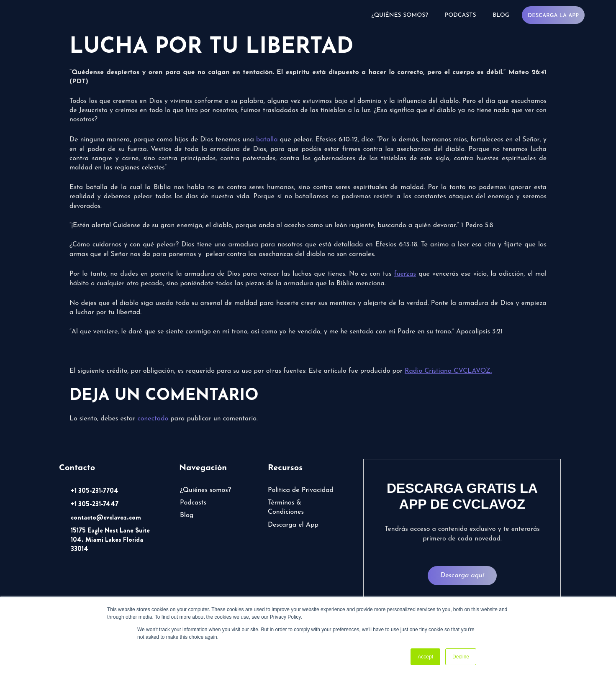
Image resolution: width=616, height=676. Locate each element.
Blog (501, 15)
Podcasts (461, 15)
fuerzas (405, 274)
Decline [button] (461, 657)
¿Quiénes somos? (400, 15)
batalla (267, 140)
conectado (153, 419)
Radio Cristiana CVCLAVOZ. (448, 371)
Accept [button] (425, 657)
